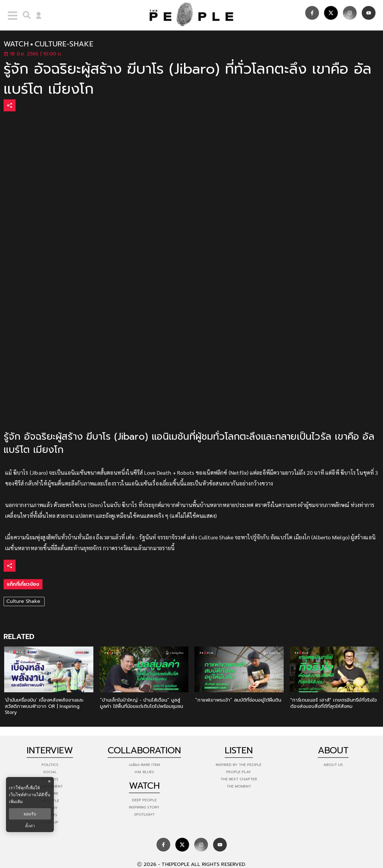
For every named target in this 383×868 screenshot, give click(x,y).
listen (239, 750)
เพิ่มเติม (16, 802)
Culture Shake (24, 601)
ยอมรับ (30, 814)
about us (333, 765)
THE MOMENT (239, 786)
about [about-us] (333, 750)
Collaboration (144, 750)
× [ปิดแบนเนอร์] (49, 781)
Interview (50, 750)
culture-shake (64, 44)
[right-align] (25, 15)
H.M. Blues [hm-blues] (144, 772)
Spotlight (144, 814)
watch (16, 44)
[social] (312, 13)
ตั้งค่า (30, 826)
